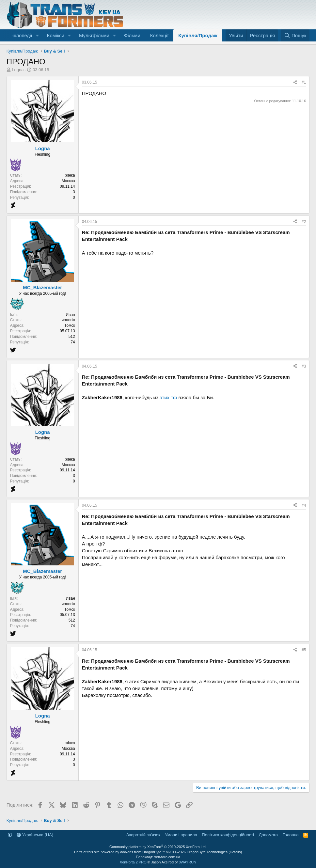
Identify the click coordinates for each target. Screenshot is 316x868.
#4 (304, 505)
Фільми (132, 35)
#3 (304, 366)
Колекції (159, 35)
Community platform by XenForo (158, 847)
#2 (304, 222)
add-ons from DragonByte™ (142, 852)
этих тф (168, 397)
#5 (304, 650)
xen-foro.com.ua (167, 857)
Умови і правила (181, 835)
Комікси (56, 35)
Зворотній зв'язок (143, 835)
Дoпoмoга (268, 835)
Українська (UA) (35, 835)
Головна (290, 835)
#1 (304, 82)
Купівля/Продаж (198, 35)
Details (235, 852)
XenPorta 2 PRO (133, 862)
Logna (18, 70)
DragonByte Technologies (207, 852)
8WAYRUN (187, 862)
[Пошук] (295, 35)
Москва (68, 181)
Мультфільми (94, 35)
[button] (38, 35)
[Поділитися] (295, 82)
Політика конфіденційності (228, 835)
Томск (70, 325)
